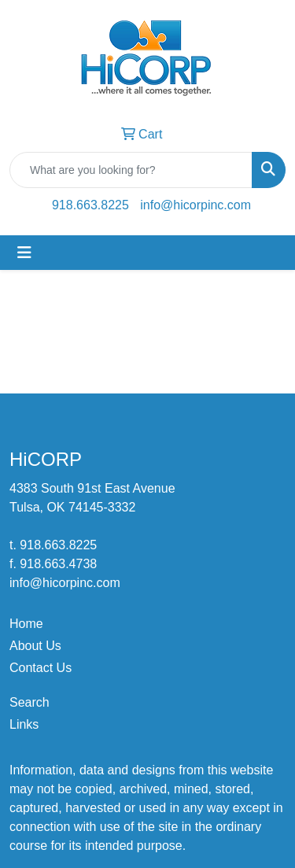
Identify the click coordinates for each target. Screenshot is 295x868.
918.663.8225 (90, 205)
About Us (35, 646)
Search (29, 702)
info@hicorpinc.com (195, 205)
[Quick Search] (131, 170)
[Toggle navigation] (24, 253)
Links (24, 724)
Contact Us (41, 668)
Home (26, 624)
